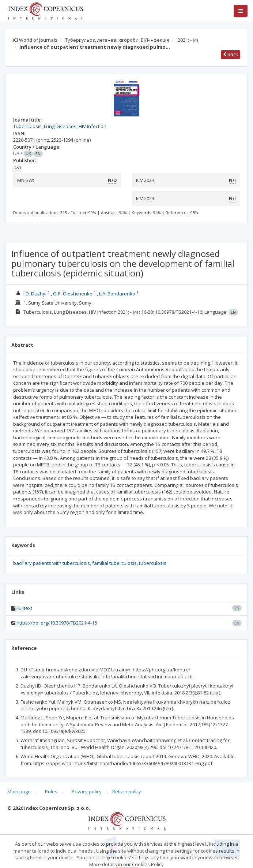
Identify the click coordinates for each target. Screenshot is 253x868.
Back (231, 54)
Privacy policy (87, 791)
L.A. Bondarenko (117, 294)
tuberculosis (153, 563)
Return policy (127, 791)
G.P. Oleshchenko (73, 294)
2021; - (188, 40)
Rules (51, 791)
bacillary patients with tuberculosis (52, 563)
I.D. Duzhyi (35, 294)
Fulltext (24, 608)
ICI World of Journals (35, 40)
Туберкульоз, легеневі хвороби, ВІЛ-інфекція (117, 40)
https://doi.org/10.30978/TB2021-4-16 (57, 623)
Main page (19, 791)
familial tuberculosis (114, 563)
